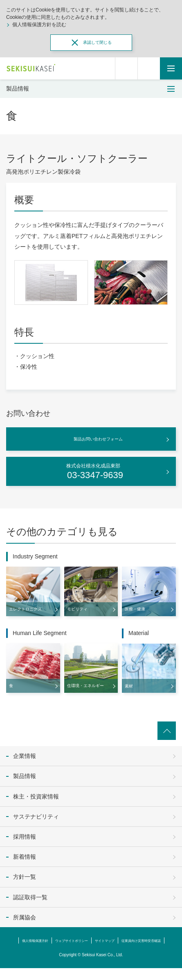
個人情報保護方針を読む (39, 25)
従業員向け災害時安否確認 (91, 952)
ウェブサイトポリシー (96, 940)
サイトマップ (139, 940)
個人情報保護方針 (48, 940)
